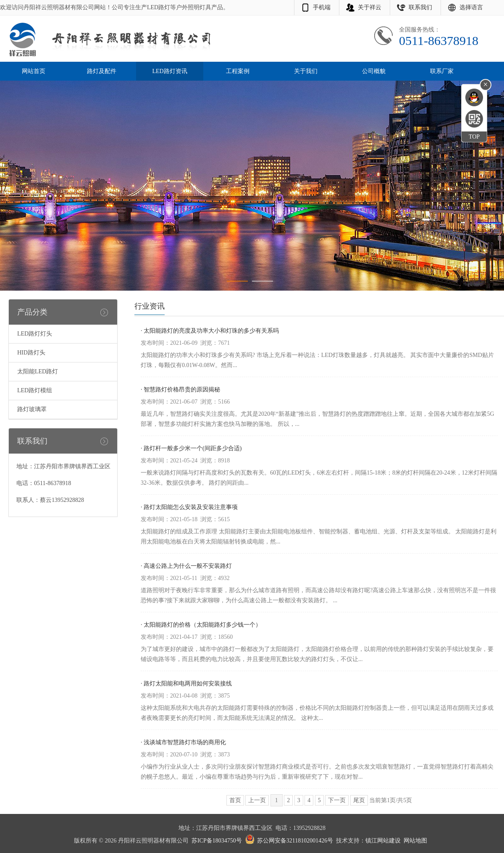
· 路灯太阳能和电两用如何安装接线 (186, 684)
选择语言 (471, 7)
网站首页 (34, 71)
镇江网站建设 (383, 841)
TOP (474, 137)
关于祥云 (370, 7)
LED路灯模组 (35, 390)
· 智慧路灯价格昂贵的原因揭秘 (180, 390)
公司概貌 (374, 71)
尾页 (359, 800)
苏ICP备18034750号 (217, 841)
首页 (235, 800)
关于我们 (306, 71)
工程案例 (238, 71)
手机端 (322, 7)
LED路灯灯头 (35, 334)
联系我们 (420, 7)
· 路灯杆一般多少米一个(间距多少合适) (191, 448)
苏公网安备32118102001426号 (295, 841)
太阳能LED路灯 (38, 371)
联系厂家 (442, 71)
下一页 (337, 800)
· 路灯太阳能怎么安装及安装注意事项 (189, 507)
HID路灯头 (31, 353)
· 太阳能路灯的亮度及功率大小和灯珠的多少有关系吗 (210, 331)
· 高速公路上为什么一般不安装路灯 (186, 566)
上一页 (257, 800)
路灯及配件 (102, 71)
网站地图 (415, 841)
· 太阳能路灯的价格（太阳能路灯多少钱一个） (201, 625)
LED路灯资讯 (169, 71)
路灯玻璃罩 (32, 409)
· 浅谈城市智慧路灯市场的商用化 (183, 742)
